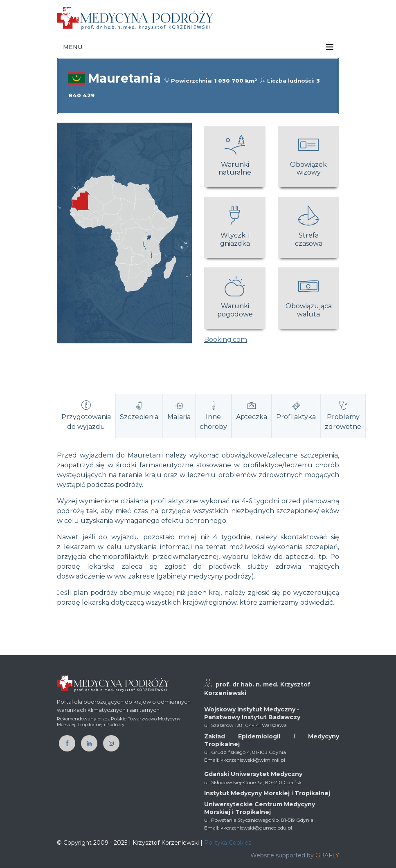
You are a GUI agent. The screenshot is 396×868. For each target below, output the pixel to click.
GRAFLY (327, 855)
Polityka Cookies (228, 843)
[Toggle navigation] (330, 47)
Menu (73, 47)
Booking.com (226, 340)
